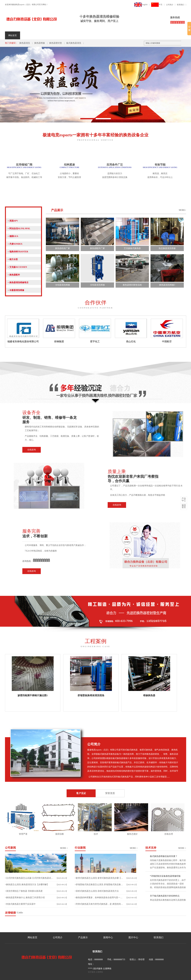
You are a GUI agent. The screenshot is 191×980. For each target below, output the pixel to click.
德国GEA (13, 236)
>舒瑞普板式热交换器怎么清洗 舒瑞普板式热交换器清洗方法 (99, 885)
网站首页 (13, 35)
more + (64, 848)
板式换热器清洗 (74, 43)
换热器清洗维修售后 (18, 282)
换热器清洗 (25, 43)
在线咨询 (32, 450)
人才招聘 (103, 35)
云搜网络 (107, 969)
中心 (184, 500)
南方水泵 (13, 259)
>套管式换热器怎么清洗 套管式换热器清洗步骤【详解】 (99, 878)
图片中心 (133, 937)
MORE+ (182, 210)
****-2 (91, 969)
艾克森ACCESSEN (17, 267)
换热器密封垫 (56, 43)
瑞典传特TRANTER (18, 252)
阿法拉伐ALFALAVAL (19, 229)
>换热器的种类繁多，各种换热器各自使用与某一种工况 (99, 898)
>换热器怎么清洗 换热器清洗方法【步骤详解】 (27, 885)
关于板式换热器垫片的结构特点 (165, 896)
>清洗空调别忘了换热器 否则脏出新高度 (24, 891)
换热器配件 (14, 275)
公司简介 (170, 5)
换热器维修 (40, 43)
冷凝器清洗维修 (16, 290)
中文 (157, 5)
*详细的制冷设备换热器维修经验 (165, 876)
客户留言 (148, 35)
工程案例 (73, 35)
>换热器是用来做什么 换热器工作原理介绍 (25, 898)
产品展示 (43, 35)
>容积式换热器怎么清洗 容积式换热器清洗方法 (97, 891)
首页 (184, 506)
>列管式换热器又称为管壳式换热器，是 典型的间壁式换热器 (99, 904)
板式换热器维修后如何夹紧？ (164, 856)
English (141, 5)
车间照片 (118, 35)
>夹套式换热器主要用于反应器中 (20, 904)
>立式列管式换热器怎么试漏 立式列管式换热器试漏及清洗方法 (29, 878)
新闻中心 (58, 35)
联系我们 (181, 5)
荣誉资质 (88, 35)
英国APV (13, 221)
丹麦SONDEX (15, 244)
